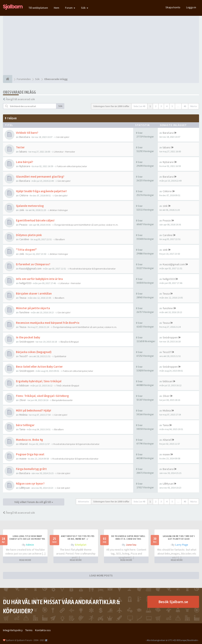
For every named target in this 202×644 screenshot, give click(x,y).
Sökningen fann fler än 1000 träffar (111, 106)
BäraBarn (60, 239)
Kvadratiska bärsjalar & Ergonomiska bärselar (93, 269)
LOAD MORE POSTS (101, 575)
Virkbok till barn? (27, 133)
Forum (70, 8)
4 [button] (167, 106)
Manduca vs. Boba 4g (29, 440)
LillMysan (25, 488)
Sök (85, 8)
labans (23, 152)
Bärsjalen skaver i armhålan (34, 293)
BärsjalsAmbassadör (62, 400)
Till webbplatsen (38, 8)
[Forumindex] (8, 79)
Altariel (23, 444)
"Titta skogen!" (26, 250)
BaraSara (25, 137)
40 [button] (185, 106)
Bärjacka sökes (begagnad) (34, 352)
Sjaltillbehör (60, 356)
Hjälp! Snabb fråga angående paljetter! (41, 191)
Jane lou (131, 545)
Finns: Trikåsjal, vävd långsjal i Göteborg (42, 396)
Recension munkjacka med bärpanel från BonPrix (48, 323)
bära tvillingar (25, 425)
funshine (24, 312)
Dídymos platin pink (29, 235)
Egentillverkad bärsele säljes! (35, 220)
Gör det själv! (63, 137)
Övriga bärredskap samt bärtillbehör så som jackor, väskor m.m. (86, 225)
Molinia (23, 415)
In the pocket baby (28, 337)
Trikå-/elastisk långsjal (68, 386)
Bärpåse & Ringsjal (70, 342)
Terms (29, 630)
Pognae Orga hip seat (30, 454)
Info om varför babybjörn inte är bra (39, 279)
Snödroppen (27, 342)
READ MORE (25, 560)
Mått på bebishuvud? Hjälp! (34, 410)
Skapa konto (173, 7)
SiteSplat (81, 545)
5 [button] (172, 106)
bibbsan (24, 385)
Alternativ (84, 501)
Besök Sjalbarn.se (173, 602)
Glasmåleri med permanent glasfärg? (40, 177)
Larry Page (182, 545)
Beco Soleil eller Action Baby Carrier (39, 367)
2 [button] (156, 106)
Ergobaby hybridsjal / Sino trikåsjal (39, 381)
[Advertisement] (101, 45)
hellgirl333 (25, 283)
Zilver (23, 400)
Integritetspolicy (13, 630)
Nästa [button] (194, 106)
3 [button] (161, 106)
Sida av (139, 106)
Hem (57, 8)
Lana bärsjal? (25, 162)
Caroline (24, 239)
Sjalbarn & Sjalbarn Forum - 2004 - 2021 (25, 640)
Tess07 (23, 356)
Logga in (191, 7)
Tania (22, 429)
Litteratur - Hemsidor (64, 152)
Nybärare (25, 166)
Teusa (23, 298)
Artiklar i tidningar (59, 210)
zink (22, 210)
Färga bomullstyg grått (31, 469)
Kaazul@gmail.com (30, 268)
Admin (30, 545)
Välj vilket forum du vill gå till (34, 502)
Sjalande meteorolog (30, 206)
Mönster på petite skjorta (33, 308)
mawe (23, 459)
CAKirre (24, 195)
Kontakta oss (43, 630)
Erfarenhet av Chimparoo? (33, 264)
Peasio (23, 225)
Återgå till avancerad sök (20, 99)
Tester (20, 147)
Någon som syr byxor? (30, 483)
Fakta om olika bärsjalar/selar (72, 166)
